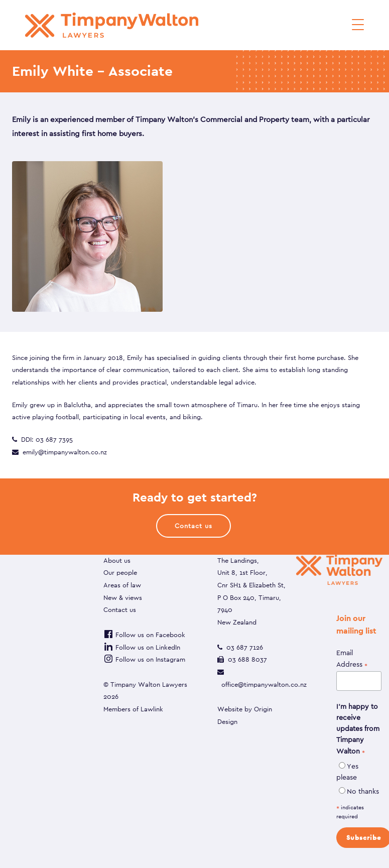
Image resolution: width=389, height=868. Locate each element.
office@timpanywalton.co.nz (264, 685)
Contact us (120, 610)
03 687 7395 (54, 440)
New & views (123, 598)
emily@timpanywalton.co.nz (65, 452)
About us (117, 561)
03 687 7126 (245, 647)
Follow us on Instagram (144, 659)
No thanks (363, 791)
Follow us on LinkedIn (142, 647)
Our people (120, 573)
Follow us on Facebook (144, 635)
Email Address (352, 659)
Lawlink (152, 709)
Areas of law (122, 585)
